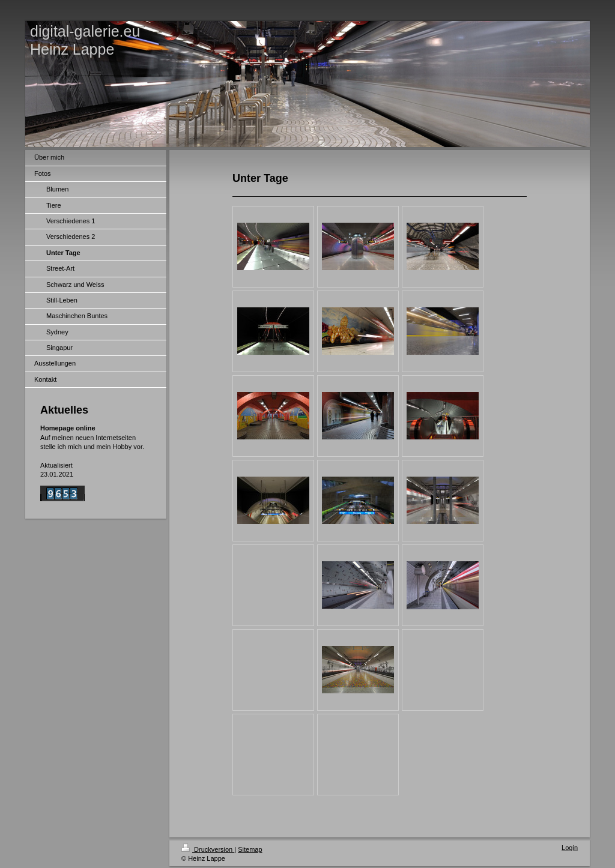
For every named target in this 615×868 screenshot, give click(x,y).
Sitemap (250, 849)
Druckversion (208, 849)
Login (570, 848)
